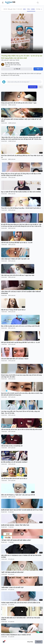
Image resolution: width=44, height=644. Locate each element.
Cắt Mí (5, 9)
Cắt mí (28, 73)
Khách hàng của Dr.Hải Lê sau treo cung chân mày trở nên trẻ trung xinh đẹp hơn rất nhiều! (21, 376)
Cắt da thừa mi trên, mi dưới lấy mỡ (12, 446)
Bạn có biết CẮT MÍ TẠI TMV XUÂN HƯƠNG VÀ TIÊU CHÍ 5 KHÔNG (21, 192)
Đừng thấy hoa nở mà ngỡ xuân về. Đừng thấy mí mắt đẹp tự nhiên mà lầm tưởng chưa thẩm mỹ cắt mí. (21, 175)
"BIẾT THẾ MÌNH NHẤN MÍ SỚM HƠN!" (13, 572)
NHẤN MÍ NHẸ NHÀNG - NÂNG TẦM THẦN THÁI (15, 525)
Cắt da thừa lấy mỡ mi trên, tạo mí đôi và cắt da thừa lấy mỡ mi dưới (22, 429)
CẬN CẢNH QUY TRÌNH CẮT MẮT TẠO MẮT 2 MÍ (15, 259)
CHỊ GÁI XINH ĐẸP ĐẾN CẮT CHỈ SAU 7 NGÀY (15, 359)
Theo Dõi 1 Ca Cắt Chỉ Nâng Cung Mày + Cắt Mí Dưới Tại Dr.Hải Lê (21, 208)
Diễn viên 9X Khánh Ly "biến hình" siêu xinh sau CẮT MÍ (18, 495)
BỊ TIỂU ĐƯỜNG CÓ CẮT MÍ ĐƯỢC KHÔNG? (14, 462)
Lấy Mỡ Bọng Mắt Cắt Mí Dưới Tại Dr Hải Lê (14, 478)
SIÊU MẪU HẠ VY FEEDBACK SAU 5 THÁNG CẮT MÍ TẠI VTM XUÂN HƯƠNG (21, 556)
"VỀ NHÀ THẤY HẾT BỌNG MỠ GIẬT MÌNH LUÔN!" (16, 540)
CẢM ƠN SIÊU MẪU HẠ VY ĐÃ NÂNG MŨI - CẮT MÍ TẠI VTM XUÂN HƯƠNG (21, 619)
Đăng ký (39, 642)
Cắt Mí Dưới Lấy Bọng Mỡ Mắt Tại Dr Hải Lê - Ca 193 (17, 243)
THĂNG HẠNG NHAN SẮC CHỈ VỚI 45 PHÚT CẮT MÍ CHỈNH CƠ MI (21, 603)
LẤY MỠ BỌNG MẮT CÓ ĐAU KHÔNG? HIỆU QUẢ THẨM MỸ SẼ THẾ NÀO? (21, 120)
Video (31, 9)
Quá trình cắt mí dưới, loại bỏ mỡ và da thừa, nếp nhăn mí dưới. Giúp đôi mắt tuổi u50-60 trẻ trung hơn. (22, 394)
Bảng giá (10, 9)
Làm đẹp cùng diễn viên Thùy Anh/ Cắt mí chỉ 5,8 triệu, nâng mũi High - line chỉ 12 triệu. (21, 412)
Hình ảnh (22, 9)
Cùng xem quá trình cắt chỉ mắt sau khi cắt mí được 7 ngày (19, 103)
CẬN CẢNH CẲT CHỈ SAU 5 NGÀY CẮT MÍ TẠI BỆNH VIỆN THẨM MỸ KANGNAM (21, 293)
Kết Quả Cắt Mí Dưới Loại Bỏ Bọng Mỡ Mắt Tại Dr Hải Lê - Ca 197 (21, 342)
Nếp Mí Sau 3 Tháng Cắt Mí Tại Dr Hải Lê (13, 310)
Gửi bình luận (33, 87)
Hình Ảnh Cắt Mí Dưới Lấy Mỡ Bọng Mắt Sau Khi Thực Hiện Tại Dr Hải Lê (22, 156)
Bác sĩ (15, 9)
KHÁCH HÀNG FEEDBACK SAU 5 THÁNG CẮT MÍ (16, 635)
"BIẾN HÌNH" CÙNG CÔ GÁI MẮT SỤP (12, 588)
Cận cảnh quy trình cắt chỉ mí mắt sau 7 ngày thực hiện (18, 275)
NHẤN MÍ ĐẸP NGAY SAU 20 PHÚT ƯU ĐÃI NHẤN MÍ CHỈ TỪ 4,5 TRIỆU (22, 510)
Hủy (40, 87)
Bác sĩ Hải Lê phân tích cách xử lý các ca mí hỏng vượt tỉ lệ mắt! (20, 326)
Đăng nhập (30, 642)
